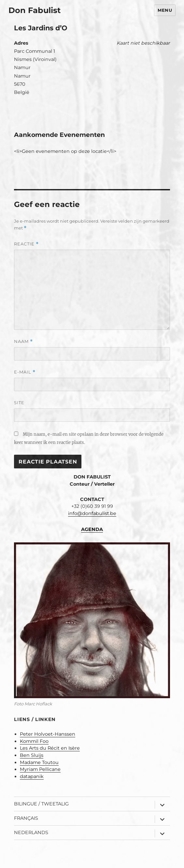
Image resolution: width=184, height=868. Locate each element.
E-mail (25, 372)
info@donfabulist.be (92, 513)
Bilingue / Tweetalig (41, 804)
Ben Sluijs (32, 755)
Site (19, 403)
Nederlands (31, 832)
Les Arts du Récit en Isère (50, 748)
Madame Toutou (39, 762)
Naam (23, 341)
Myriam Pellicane (40, 769)
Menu (165, 10)
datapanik (32, 776)
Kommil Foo (34, 741)
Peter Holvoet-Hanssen (48, 734)
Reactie (26, 244)
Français (26, 818)
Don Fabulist (35, 10)
